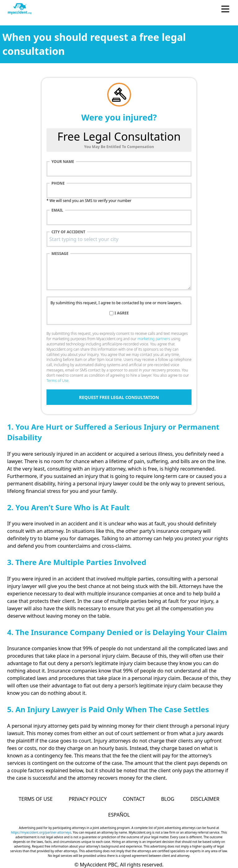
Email (57, 210)
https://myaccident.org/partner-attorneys (41, 832)
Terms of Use (57, 381)
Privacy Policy (88, 799)
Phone (58, 183)
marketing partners (154, 339)
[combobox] (119, 239)
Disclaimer (205, 799)
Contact (134, 799)
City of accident (68, 232)
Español (119, 815)
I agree (122, 313)
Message (60, 254)
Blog (168, 799)
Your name (63, 162)
